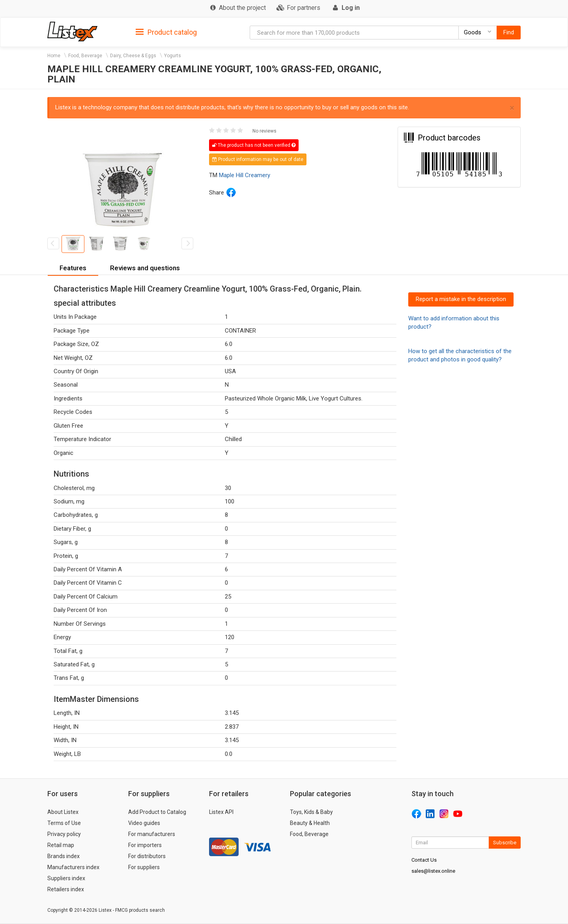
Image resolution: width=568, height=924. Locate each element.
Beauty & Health (310, 823)
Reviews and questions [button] (145, 268)
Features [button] (73, 268)
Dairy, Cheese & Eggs (133, 56)
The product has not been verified (254, 145)
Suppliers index (66, 878)
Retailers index (66, 889)
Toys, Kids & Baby (311, 812)
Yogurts (173, 56)
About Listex (63, 812)
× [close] (512, 108)
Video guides (144, 823)
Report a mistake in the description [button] (461, 299)
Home (54, 56)
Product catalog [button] (166, 32)
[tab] (166, 32)
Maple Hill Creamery (245, 175)
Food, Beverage (85, 56)
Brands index (64, 856)
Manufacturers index (73, 867)
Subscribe (505, 843)
